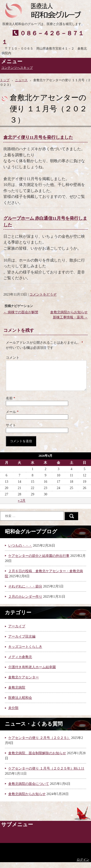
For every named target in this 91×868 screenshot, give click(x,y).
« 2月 (22, 506)
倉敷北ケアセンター (24, 683)
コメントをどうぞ (43, 294)
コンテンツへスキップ (17, 68)
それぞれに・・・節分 (25, 592)
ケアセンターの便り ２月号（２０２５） (39, 744)
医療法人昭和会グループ (45, 10)
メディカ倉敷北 (20, 663)
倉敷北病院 (17, 693)
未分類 (13, 714)
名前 (11, 404)
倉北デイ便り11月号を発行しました (38, 137)
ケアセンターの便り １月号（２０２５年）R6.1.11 (46, 774)
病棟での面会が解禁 (21, 312)
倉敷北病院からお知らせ (27, 800)
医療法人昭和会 (20, 704)
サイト (11, 431)
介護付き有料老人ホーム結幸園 (32, 673)
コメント (13, 358)
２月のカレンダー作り (25, 602)
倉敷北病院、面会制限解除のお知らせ (37, 759)
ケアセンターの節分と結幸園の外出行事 (39, 562)
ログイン (83, 866)
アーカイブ (17, 632)
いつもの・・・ (20, 551)
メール (12, 418)
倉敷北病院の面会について (29, 790)
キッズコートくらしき (25, 653)
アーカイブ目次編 (22, 642)
